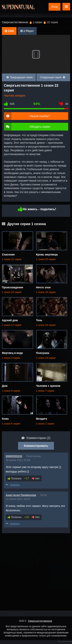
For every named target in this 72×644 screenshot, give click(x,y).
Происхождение (13, 287)
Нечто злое (43, 287)
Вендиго (42, 419)
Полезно (15, 478)
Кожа (5, 419)
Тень (39, 320)
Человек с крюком (48, 386)
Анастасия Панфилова (21, 495)
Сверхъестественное (40, 621)
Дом (5, 386)
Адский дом (10, 320)
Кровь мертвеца (47, 255)
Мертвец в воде (12, 353)
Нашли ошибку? (40, 116)
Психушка (43, 353)
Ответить (13, 485)
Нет (36, 478)
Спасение (8, 255)
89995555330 (14, 456)
